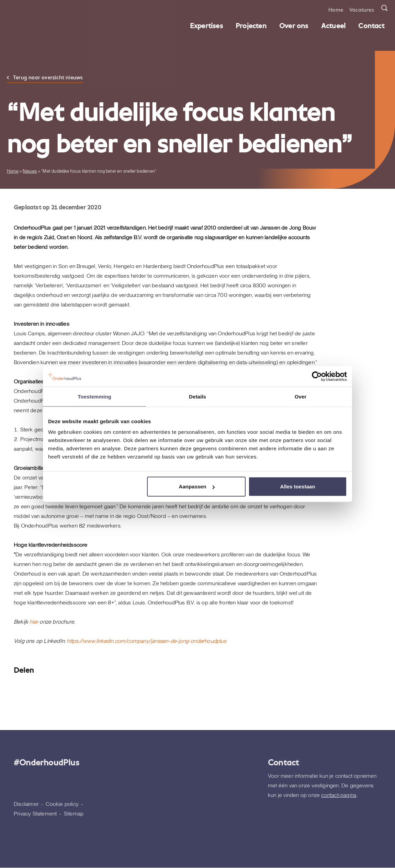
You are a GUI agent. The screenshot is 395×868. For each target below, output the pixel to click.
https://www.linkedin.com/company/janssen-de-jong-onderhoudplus (148, 641)
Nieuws (30, 171)
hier (34, 622)
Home (336, 9)
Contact (372, 25)
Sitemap (74, 814)
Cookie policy (62, 804)
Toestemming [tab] (94, 396)
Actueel (334, 25)
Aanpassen (197, 487)
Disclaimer (26, 804)
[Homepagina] (17, 17)
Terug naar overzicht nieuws (48, 77)
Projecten (252, 25)
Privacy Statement (35, 814)
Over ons (295, 25)
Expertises (207, 25)
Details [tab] (197, 396)
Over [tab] (301, 396)
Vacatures (362, 9)
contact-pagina (339, 795)
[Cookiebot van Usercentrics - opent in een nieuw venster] (317, 376)
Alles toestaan (298, 487)
